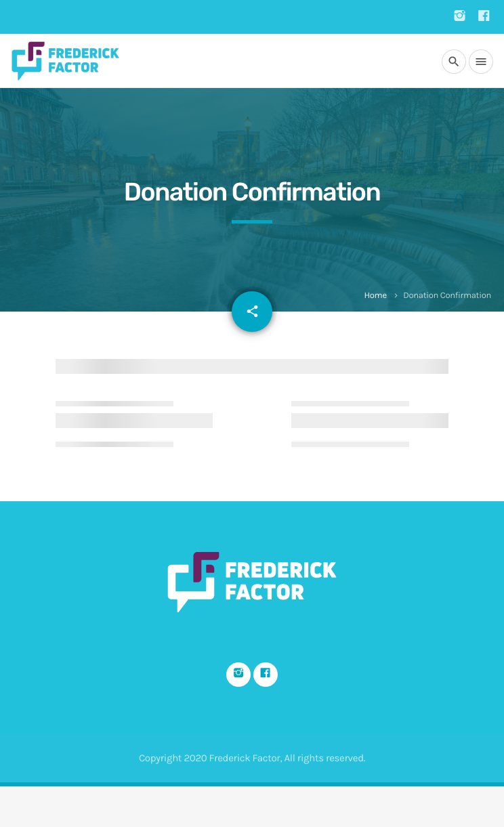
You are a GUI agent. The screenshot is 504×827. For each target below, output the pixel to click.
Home (375, 296)
